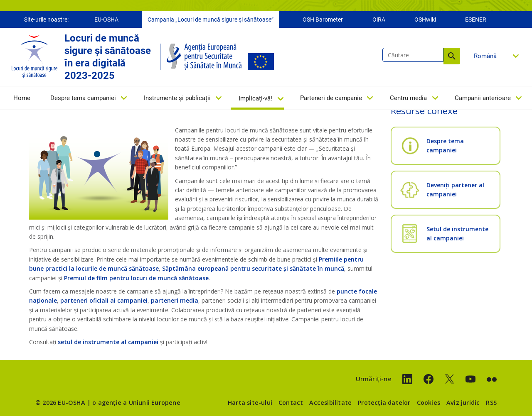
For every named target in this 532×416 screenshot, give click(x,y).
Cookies (429, 403)
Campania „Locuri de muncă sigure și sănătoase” (211, 20)
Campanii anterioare (483, 98)
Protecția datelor (384, 403)
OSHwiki (425, 20)
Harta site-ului (250, 403)
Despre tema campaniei (83, 98)
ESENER (476, 20)
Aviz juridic (463, 403)
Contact (291, 403)
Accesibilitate (330, 403)
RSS (491, 403)
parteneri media (175, 300)
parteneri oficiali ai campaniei (104, 300)
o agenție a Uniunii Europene (136, 403)
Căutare (452, 56)
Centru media (408, 98)
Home (22, 98)
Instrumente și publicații (177, 98)
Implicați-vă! (255, 99)
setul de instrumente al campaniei (108, 342)
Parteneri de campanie (331, 98)
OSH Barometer (323, 20)
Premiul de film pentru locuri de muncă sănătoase (136, 278)
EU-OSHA (106, 20)
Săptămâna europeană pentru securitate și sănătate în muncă (253, 268)
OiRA (379, 20)
